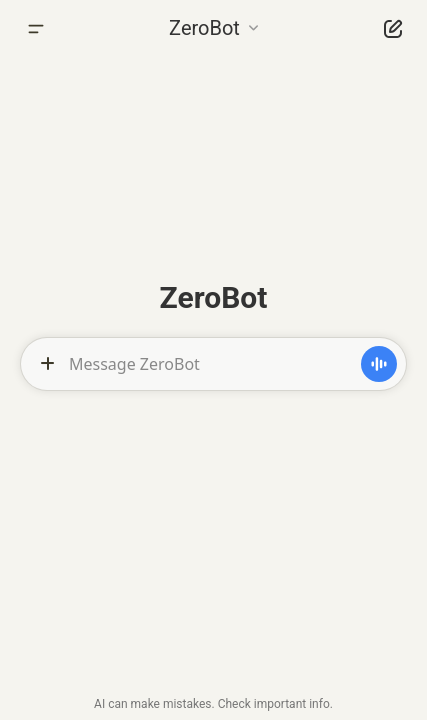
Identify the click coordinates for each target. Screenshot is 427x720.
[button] (213, 26)
